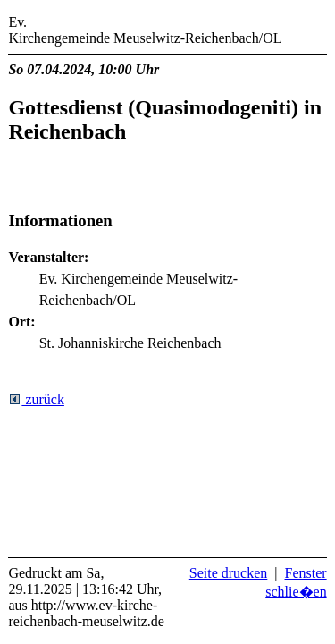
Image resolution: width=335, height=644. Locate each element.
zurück (36, 399)
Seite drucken (229, 573)
